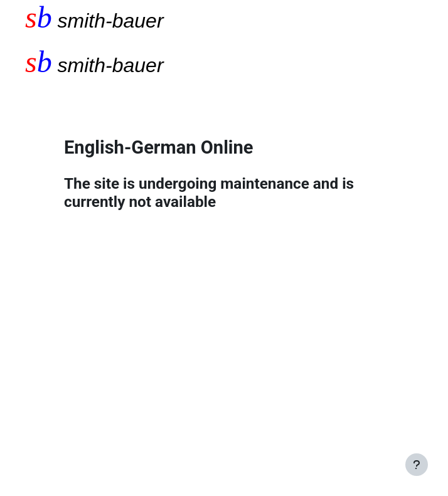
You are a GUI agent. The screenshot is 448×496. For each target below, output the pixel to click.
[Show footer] (417, 465)
